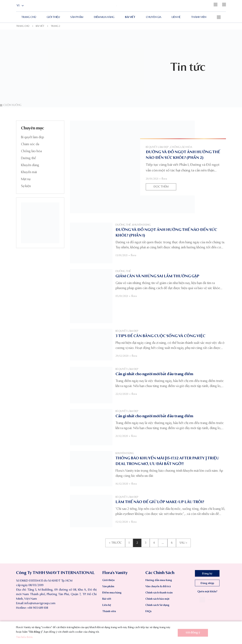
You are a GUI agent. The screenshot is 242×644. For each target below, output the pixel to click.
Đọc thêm (161, 187)
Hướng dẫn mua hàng (159, 580)
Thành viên (199, 17)
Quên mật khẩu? (207, 592)
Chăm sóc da (30, 144)
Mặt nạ (26, 179)
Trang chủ (29, 17)
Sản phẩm (77, 17)
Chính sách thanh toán (159, 593)
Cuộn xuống (11, 105)
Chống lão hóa (31, 151)
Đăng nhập (207, 583)
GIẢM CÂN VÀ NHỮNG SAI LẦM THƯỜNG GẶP (157, 276)
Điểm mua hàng (112, 593)
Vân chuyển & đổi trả (158, 586)
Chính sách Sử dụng (157, 605)
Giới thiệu (53, 17)
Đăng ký (207, 574)
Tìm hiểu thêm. (25, 637)
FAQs (148, 611)
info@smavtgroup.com (40, 603)
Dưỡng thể (28, 158)
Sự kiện (26, 186)
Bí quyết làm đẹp (33, 137)
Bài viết (130, 17)
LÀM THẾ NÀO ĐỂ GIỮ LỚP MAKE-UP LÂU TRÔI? (160, 502)
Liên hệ (176, 17)
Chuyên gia (154, 17)
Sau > (183, 543)
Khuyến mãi (29, 172)
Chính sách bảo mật (157, 599)
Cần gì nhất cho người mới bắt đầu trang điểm (154, 374)
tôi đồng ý (193, 633)
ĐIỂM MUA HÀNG (104, 17)
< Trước (115, 543)
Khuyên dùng (30, 165)
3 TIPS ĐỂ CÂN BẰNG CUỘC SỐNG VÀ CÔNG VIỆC (160, 336)
